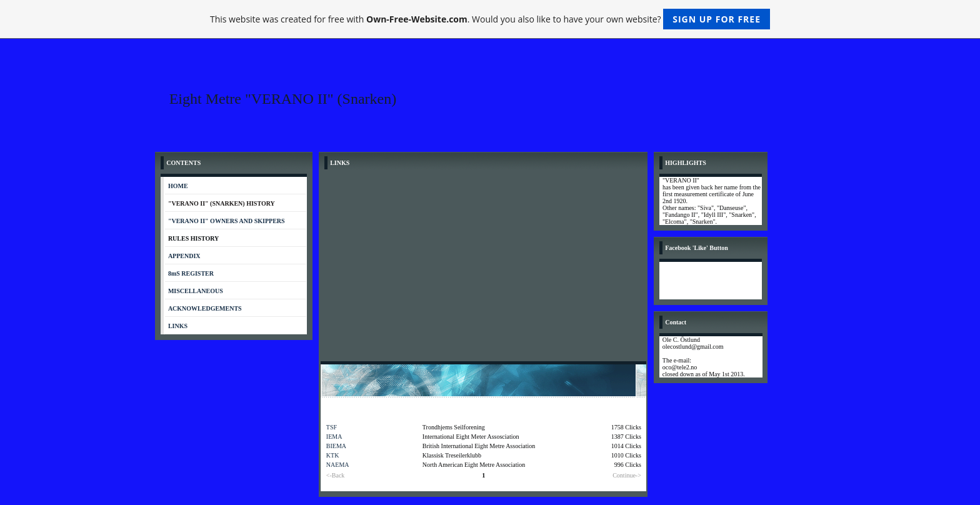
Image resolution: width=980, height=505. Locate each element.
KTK (333, 455)
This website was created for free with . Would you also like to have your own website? (490, 19)
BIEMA (336, 446)
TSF (332, 427)
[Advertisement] (483, 267)
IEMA (334, 437)
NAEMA (338, 465)
